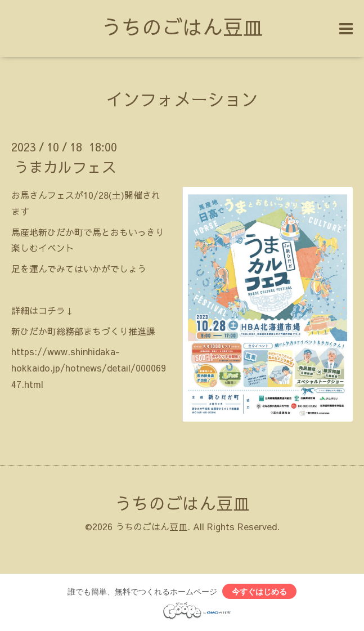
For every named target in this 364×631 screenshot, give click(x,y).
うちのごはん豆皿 (182, 26)
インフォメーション (182, 99)
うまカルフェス (65, 167)
